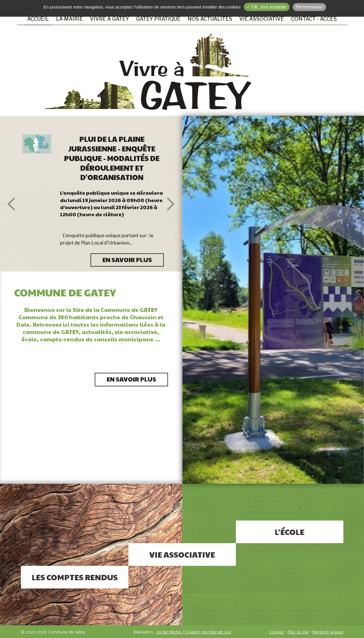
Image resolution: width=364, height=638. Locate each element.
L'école (289, 532)
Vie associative (182, 554)
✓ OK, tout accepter (267, 7)
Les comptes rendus (75, 577)
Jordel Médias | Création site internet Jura (193, 632)
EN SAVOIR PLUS (127, 260)
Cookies (276, 632)
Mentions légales (328, 632)
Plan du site (298, 632)
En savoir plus (131, 379)
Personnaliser (309, 7)
